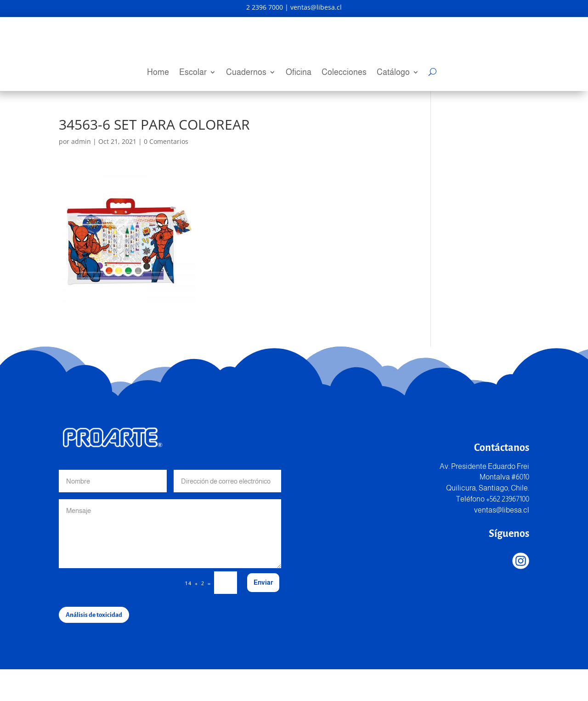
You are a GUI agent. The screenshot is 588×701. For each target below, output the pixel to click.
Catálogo (393, 73)
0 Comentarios (166, 173)
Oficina (299, 73)
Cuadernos (246, 73)
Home (158, 73)
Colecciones (344, 73)
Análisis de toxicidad (94, 647)
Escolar (193, 73)
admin (81, 173)
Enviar (263, 614)
